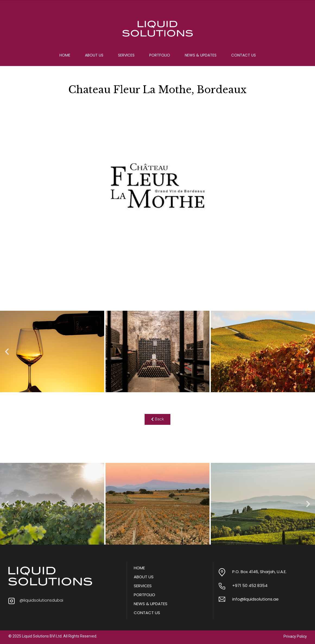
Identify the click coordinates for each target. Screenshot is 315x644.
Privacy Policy (295, 636)
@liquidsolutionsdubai (41, 600)
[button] (7, 352)
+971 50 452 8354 (250, 585)
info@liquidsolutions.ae (255, 599)
